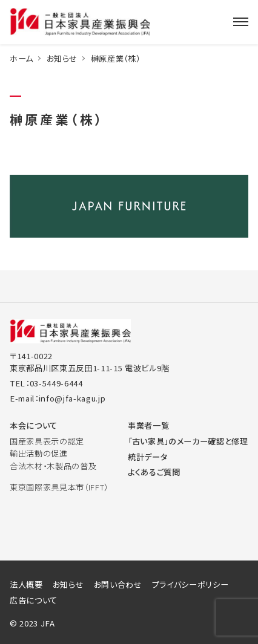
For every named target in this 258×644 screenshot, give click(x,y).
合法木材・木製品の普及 (53, 466)
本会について (34, 425)
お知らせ (62, 58)
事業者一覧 (148, 425)
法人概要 (26, 584)
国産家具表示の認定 (47, 441)
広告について (34, 600)
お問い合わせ (118, 584)
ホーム (21, 58)
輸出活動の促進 (39, 453)
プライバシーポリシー (190, 584)
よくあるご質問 (154, 472)
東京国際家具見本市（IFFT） (59, 487)
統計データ (147, 457)
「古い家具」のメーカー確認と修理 (188, 441)
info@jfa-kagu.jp (72, 398)
